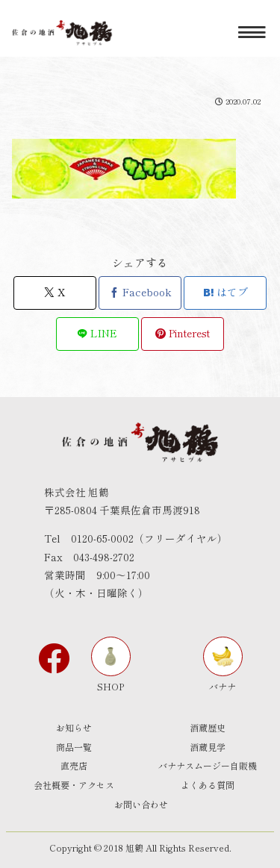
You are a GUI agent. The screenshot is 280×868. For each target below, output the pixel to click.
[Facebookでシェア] (140, 293)
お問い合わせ (141, 804)
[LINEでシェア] (97, 334)
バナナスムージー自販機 (208, 765)
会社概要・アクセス (74, 785)
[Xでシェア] (55, 293)
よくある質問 (208, 785)
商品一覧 (74, 747)
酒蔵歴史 (208, 727)
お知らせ (74, 727)
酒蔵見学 (208, 747)
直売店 (74, 765)
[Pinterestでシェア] (183, 334)
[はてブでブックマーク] (225, 293)
